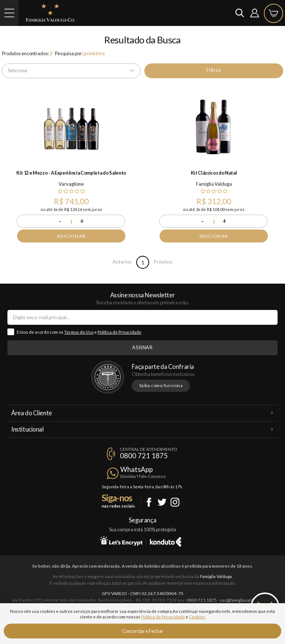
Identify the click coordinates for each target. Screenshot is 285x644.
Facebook (149, 502)
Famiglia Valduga (214, 184)
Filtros (214, 70)
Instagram (175, 502)
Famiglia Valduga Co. (50, 13)
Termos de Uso (79, 332)
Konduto (166, 541)
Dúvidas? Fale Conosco (143, 476)
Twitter (162, 502)
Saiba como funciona (161, 385)
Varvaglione (71, 184)
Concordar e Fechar (143, 631)
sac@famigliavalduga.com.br (247, 600)
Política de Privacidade (119, 332)
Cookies (197, 617)
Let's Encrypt (121, 541)
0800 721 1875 (144, 456)
